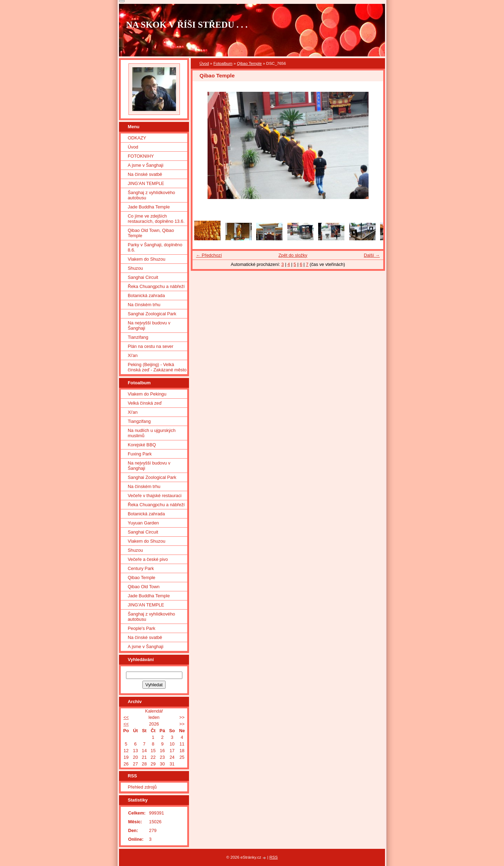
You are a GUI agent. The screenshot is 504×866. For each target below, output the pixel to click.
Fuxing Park (140, 454)
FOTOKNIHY (141, 156)
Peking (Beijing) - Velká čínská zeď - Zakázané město (157, 367)
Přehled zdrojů (142, 787)
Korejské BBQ (142, 445)
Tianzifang (138, 337)
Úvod (204, 63)
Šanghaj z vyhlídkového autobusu (151, 195)
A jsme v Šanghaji (146, 165)
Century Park (141, 568)
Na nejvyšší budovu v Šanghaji (149, 325)
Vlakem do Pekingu (147, 394)
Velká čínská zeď (145, 403)
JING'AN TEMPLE (146, 183)
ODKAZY (137, 138)
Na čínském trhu (144, 305)
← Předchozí (209, 255)
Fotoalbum (223, 63)
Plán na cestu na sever (150, 346)
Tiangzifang (139, 421)
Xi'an (133, 355)
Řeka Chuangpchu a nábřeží (156, 286)
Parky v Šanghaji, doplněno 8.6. (155, 247)
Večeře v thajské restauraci (155, 496)
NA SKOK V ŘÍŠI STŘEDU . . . (187, 25)
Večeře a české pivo (148, 559)
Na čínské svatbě (145, 174)
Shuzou (135, 268)
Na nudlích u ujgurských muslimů (152, 433)
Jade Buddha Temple (149, 207)
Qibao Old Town (144, 587)
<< (126, 717)
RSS (274, 857)
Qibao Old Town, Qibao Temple (151, 233)
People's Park (142, 628)
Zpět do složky (293, 255)
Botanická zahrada (146, 295)
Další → (372, 255)
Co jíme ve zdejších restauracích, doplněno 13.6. (156, 219)
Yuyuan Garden (143, 523)
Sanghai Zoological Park (152, 314)
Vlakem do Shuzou (146, 259)
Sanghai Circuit (143, 277)
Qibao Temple (249, 63)
